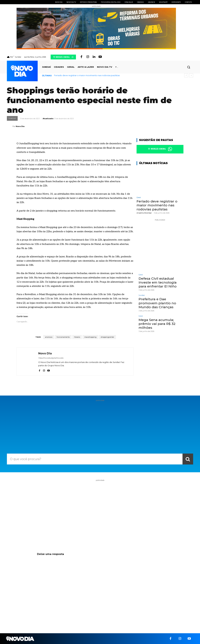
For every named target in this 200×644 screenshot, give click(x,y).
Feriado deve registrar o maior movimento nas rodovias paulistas (87, 75)
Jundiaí (12, 118)
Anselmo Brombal (144, 213)
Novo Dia (20, 126)
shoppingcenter (107, 337)
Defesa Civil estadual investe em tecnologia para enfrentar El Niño (158, 282)
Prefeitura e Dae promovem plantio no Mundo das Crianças (157, 303)
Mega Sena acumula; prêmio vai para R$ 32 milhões (157, 324)
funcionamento (63, 337)
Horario (77, 337)
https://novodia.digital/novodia (51, 358)
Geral (139, 198)
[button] (189, 67)
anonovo (49, 337)
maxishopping (90, 337)
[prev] (186, 75)
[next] (191, 75)
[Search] (188, 459)
